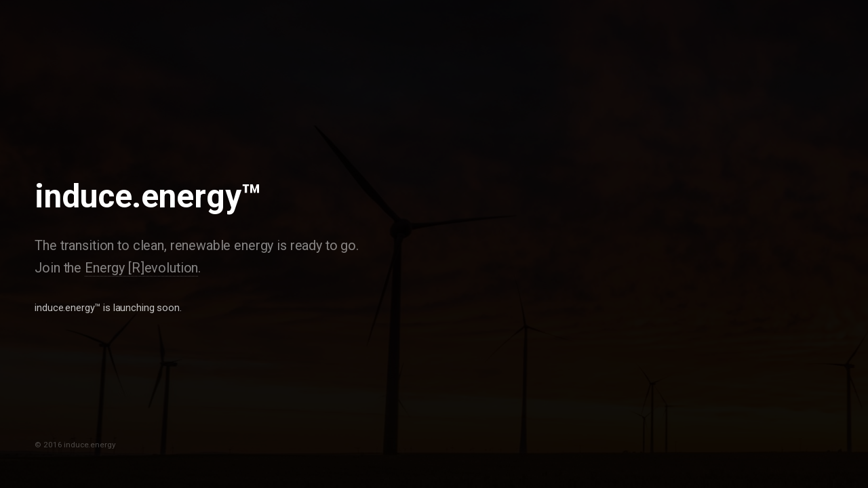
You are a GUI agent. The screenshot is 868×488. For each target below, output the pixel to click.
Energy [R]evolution (141, 268)
